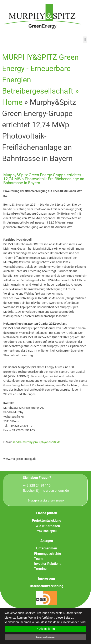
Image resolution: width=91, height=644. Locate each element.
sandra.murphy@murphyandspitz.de (36, 442)
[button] (85, 40)
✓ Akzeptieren (45, 629)
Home (12, 102)
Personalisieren (45, 637)
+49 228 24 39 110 (37, 486)
